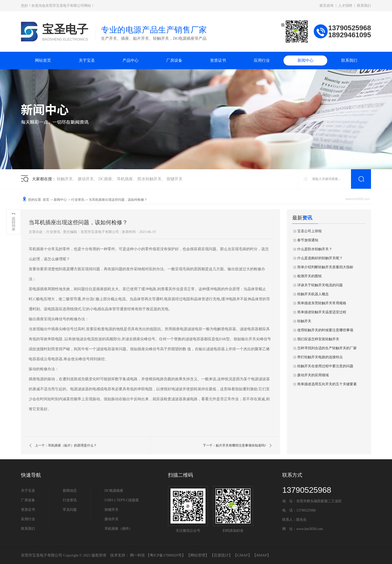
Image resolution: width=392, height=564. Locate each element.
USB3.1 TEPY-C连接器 (122, 500)
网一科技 (137, 555)
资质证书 (218, 60)
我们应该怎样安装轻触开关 (318, 339)
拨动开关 (86, 179)
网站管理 (198, 555)
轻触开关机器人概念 (313, 294)
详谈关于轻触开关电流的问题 (320, 285)
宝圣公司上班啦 (309, 231)
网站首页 (43, 60)
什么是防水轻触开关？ (315, 249)
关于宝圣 (87, 60)
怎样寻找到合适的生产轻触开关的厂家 (327, 348)
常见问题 (70, 510)
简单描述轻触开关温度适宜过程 (322, 312)
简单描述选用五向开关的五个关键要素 (327, 384)
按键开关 (174, 179)
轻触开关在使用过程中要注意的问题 (325, 366)
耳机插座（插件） (118, 529)
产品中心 (130, 60)
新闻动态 (70, 491)
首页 (46, 200)
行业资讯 (78, 200)
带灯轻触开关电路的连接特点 (320, 357)
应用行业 (262, 60)
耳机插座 (125, 179)
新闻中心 (305, 60)
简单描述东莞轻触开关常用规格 (322, 303)
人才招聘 (345, 6)
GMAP (242, 555)
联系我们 (364, 6)
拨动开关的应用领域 (313, 375)
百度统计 (221, 555)
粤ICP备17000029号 (166, 555)
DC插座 (105, 179)
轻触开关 (65, 179)
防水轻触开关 (149, 179)
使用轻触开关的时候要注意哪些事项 (325, 330)
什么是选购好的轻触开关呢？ (320, 258)
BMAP (262, 555)
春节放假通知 (308, 240)
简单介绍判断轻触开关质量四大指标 (325, 267)
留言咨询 (326, 6)
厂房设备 (174, 60)
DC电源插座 (114, 491)
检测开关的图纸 (309, 276)
